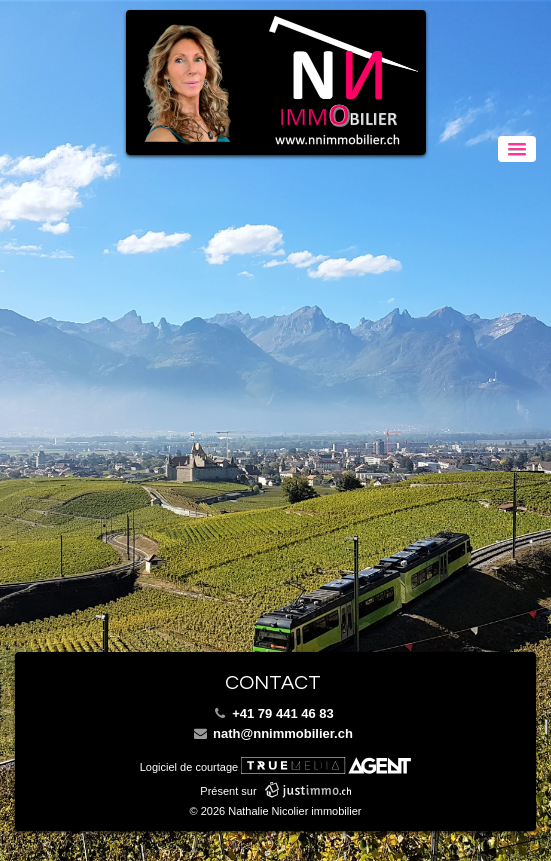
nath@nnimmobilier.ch (273, 733)
